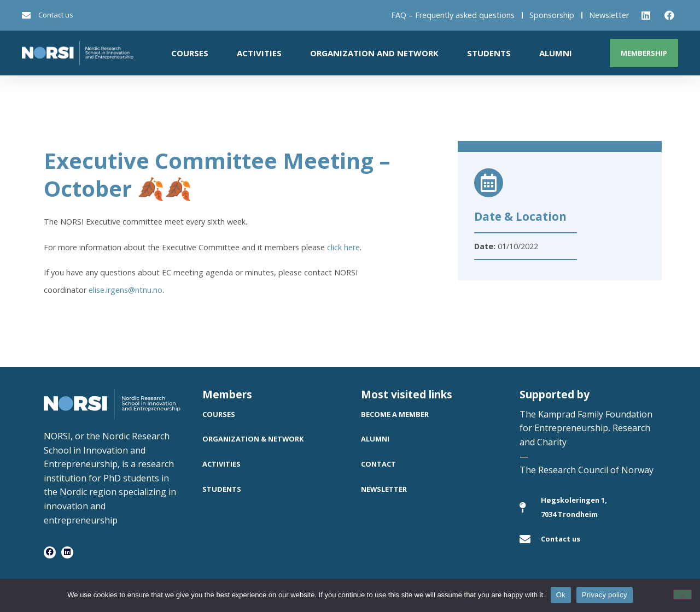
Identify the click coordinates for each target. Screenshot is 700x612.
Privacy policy (605, 595)
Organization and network (374, 53)
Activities (259, 53)
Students (489, 53)
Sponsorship (552, 15)
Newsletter (609, 15)
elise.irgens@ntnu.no (126, 290)
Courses (190, 53)
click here (343, 247)
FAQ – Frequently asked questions (453, 15)
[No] (682, 595)
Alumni (556, 53)
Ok (561, 595)
